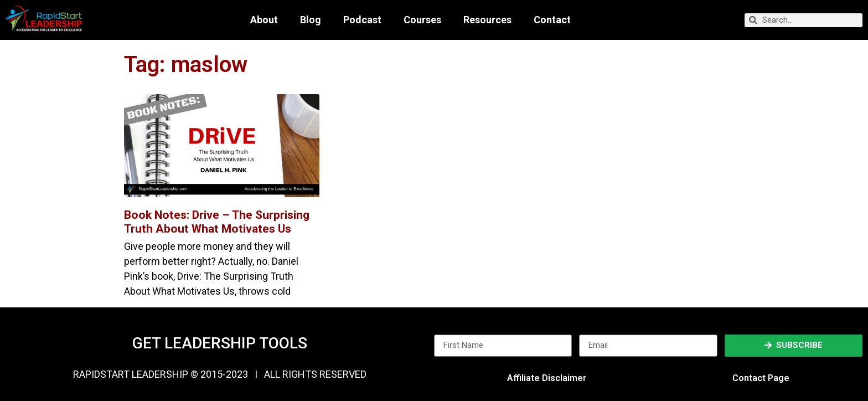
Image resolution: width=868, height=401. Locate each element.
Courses (422, 20)
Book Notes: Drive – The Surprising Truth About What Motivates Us (217, 222)
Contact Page (761, 378)
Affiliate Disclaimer (547, 378)
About (264, 20)
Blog (311, 20)
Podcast (362, 20)
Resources (487, 20)
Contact (552, 20)
